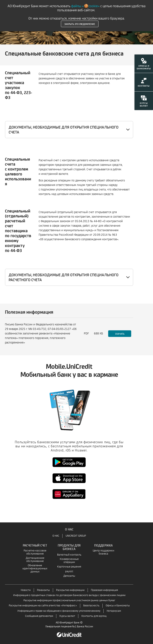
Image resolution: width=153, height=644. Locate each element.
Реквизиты (43, 590)
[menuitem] (144, 66)
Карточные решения (69, 567)
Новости (26, 590)
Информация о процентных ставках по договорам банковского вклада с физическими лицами (69, 595)
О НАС (56, 536)
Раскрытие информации (70, 590)
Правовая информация (104, 590)
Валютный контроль (69, 555)
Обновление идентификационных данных (35, 569)
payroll (69, 571)
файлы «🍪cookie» (85, 6)
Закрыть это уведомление (80, 24)
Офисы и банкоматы (118, 606)
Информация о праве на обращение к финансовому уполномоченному (59, 611)
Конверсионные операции (69, 561)
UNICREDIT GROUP (76, 536)
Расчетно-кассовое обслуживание (35, 552)
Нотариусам (114, 611)
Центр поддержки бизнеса (103, 552)
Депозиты (69, 576)
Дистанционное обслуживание (35, 560)
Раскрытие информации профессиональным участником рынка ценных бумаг (69, 600)
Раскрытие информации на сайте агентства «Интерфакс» (43, 606)
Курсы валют (67, 616)
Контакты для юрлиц (94, 616)
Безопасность (91, 606)
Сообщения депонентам (39, 616)
